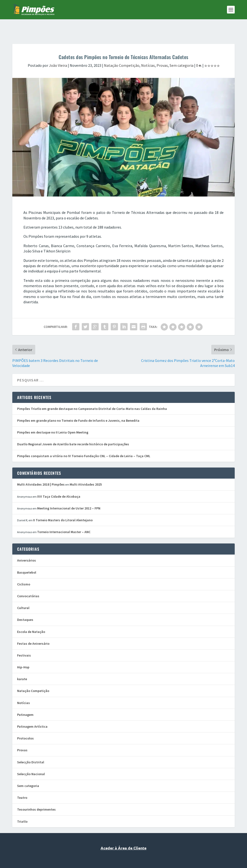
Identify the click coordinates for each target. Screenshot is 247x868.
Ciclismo (24, 569)
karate (22, 664)
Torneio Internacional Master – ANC (64, 517)
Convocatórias (28, 581)
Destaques (25, 605)
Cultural (23, 593)
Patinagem (25, 700)
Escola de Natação (31, 617)
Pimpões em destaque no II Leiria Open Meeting (53, 417)
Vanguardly (131, 854)
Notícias (148, 50)
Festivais (24, 640)
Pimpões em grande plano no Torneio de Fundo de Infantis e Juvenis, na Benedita (78, 406)
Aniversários (27, 545)
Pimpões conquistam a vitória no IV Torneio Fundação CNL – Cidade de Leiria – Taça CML (84, 441)
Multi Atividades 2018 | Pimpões (41, 469)
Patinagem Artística (32, 712)
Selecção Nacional (31, 759)
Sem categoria (182, 50)
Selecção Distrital (31, 747)
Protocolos (25, 723)
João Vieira (58, 50)
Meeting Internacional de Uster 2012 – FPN (69, 493)
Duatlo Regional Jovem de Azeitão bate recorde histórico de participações (73, 429)
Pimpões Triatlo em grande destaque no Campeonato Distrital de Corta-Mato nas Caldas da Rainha (92, 394)
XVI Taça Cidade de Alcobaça (59, 481)
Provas (162, 50)
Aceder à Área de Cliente (123, 833)
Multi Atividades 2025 (86, 469)
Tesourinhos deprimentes (36, 794)
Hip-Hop (23, 652)
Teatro (22, 783)
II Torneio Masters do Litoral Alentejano (63, 505)
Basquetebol (27, 557)
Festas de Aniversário (33, 629)
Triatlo (22, 807)
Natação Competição (122, 50)
